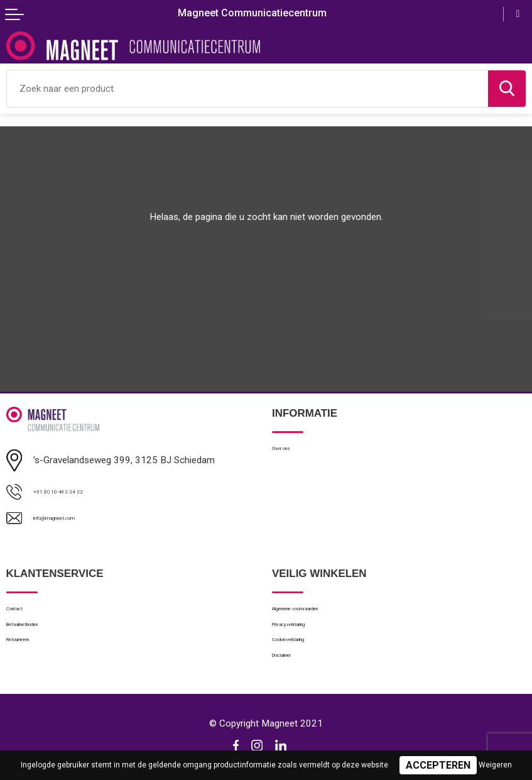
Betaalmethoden (40, 634)
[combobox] (247, 89)
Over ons (290, 451)
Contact (23, 614)
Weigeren (495, 765)
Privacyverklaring (306, 634)
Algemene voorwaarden (321, 614)
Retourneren (32, 655)
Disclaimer (293, 676)
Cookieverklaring (306, 655)
